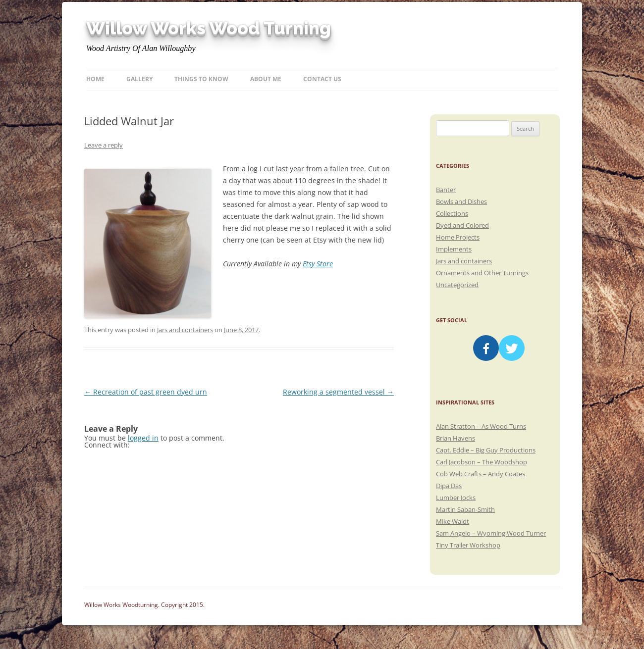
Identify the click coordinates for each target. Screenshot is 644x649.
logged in (143, 438)
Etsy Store (318, 264)
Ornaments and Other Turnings (482, 273)
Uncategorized (457, 285)
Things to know (201, 79)
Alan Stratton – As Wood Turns (481, 426)
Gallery (139, 79)
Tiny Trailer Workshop (468, 545)
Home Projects (458, 237)
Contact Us (322, 79)
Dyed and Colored (462, 225)
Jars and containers (185, 330)
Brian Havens (456, 438)
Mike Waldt (453, 521)
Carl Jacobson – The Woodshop (482, 462)
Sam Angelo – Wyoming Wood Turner (491, 533)
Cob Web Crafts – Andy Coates (481, 474)
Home (95, 79)
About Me (266, 79)
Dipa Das (449, 486)
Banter (446, 190)
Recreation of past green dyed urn (146, 392)
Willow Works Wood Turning (209, 28)
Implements (454, 249)
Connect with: (107, 445)
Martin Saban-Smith (465, 509)
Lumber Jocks (456, 498)
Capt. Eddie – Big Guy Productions (486, 450)
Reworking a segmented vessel (338, 392)
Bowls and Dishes (461, 201)
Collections (452, 213)
